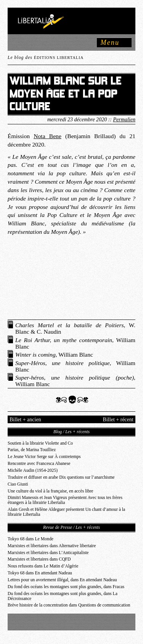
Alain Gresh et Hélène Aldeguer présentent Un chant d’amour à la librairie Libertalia (66, 512)
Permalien (124, 119)
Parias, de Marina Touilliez (32, 450)
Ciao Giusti (18, 484)
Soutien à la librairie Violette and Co (40, 443)
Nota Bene (47, 136)
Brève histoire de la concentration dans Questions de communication (69, 605)
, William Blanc (75, 343)
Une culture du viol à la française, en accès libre (51, 491)
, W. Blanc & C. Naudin (75, 328)
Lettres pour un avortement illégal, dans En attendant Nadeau (62, 580)
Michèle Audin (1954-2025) (33, 470)
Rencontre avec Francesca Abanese (39, 464)
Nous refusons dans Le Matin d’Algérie (43, 566)
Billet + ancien (25, 419)
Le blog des (46, 58)
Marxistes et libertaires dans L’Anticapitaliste (48, 553)
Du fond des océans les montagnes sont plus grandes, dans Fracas (66, 587)
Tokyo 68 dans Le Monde (31, 539)
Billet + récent (118, 419)
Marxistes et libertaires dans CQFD (39, 559)
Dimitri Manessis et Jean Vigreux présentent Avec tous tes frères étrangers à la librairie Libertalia (65, 500)
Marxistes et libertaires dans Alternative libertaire (52, 546)
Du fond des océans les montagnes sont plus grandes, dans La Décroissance (63, 596)
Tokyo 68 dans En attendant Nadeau (40, 573)
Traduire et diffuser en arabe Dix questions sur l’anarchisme (61, 477)
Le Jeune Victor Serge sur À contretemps (44, 457)
